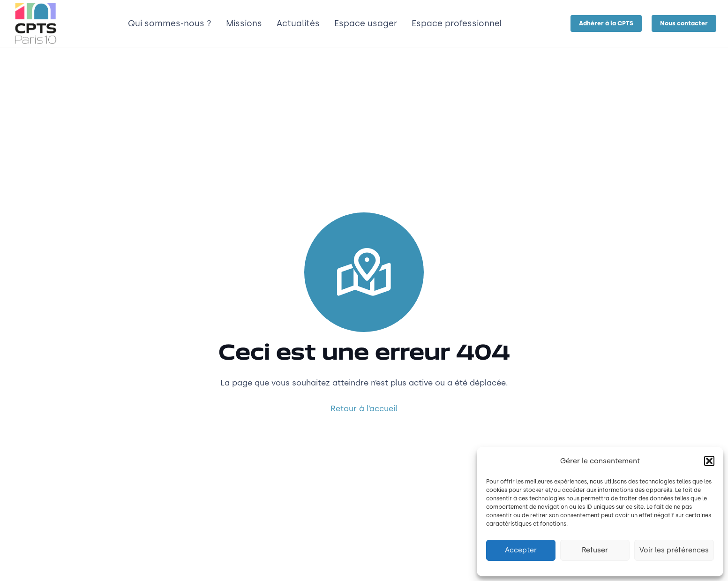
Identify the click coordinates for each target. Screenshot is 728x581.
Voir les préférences (674, 550)
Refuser (595, 550)
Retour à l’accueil (364, 408)
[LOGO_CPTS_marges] (36, 23)
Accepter (521, 550)
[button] (709, 461)
